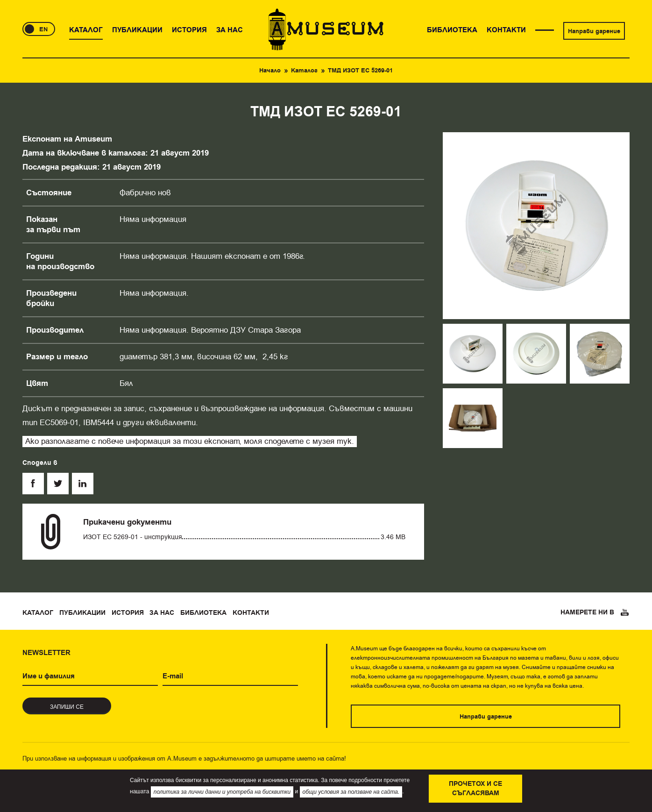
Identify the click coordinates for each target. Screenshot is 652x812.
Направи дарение (594, 31)
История (128, 613)
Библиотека (203, 613)
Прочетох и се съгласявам (475, 789)
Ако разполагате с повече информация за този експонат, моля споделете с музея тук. (190, 441)
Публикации (82, 613)
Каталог (304, 71)
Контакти (251, 613)
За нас (162, 613)
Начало (270, 71)
